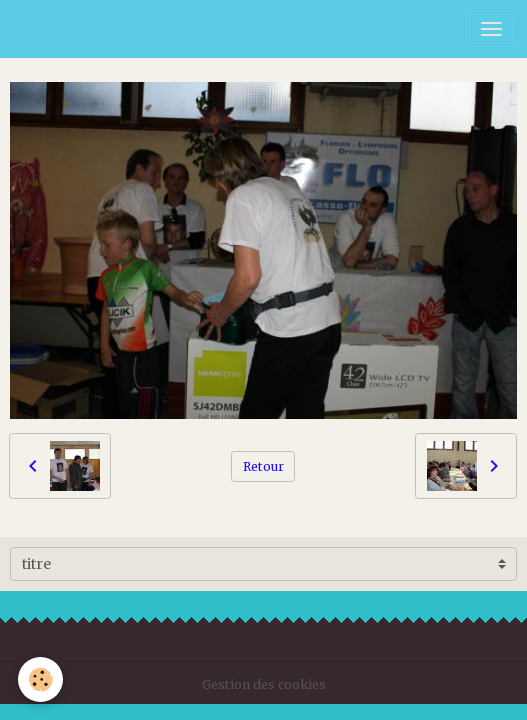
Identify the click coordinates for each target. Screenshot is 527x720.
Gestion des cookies (264, 684)
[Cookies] (40, 679)
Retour (263, 466)
